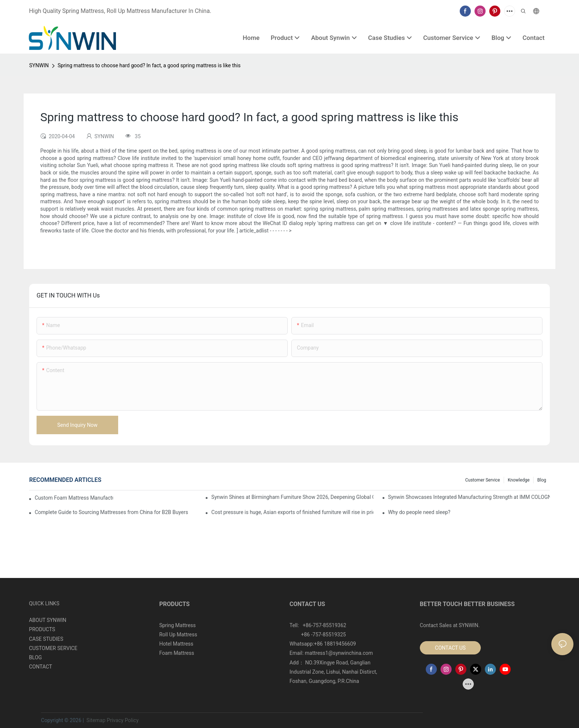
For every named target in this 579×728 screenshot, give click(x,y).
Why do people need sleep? (419, 512)
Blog (542, 480)
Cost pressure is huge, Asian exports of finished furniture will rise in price (292, 512)
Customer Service (483, 480)
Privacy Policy (123, 720)
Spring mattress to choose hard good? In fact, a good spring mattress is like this (149, 65)
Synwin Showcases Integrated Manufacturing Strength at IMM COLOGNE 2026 (469, 497)
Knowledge (519, 480)
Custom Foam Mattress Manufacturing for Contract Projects (74, 498)
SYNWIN (39, 65)
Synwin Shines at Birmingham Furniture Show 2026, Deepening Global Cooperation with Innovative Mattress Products (292, 497)
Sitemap (95, 720)
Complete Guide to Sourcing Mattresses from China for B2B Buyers (111, 512)
